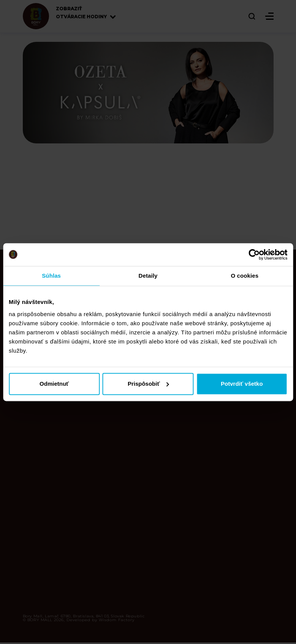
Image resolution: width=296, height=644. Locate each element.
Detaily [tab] (148, 276)
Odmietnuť (54, 384)
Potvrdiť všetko (242, 384)
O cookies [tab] (245, 276)
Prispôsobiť (148, 384)
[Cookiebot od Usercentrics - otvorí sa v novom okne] (254, 254)
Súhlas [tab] (51, 276)
